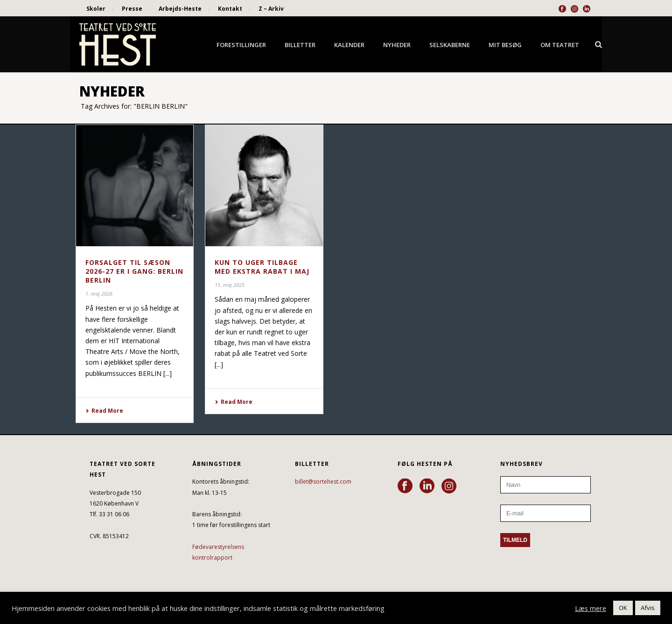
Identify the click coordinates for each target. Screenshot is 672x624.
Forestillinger (241, 45)
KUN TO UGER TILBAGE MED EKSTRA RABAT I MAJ (262, 267)
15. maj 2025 (230, 285)
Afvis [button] (648, 608)
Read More (104, 411)
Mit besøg (505, 45)
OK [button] (623, 608)
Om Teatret (560, 45)
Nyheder (397, 45)
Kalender (349, 45)
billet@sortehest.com (323, 482)
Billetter (300, 45)
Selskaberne (450, 45)
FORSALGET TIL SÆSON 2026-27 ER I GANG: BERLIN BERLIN (134, 271)
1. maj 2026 (99, 294)
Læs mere (591, 608)
